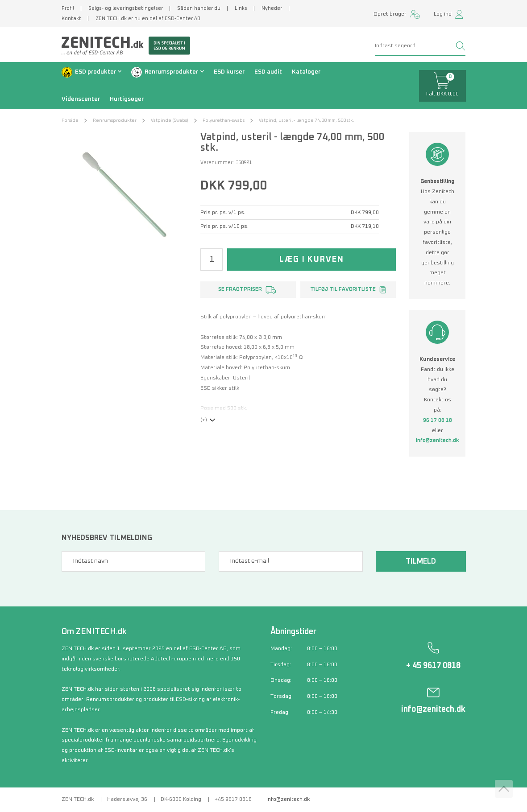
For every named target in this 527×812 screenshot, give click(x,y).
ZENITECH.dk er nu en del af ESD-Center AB (148, 19)
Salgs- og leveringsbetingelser (126, 8)
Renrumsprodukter (171, 72)
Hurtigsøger (127, 99)
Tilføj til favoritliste (343, 289)
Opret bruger (390, 14)
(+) (204, 420)
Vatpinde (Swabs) (170, 120)
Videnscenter (81, 99)
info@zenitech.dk (438, 441)
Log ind (443, 14)
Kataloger (306, 72)
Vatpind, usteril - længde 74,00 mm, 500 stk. (307, 120)
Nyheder (272, 8)
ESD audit (268, 72)
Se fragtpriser (240, 289)
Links (241, 8)
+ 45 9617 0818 (433, 666)
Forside (70, 120)
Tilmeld (421, 561)
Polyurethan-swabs (224, 120)
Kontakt (71, 19)
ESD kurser (229, 72)
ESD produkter (95, 72)
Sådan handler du (199, 8)
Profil (68, 8)
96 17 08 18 (438, 420)
